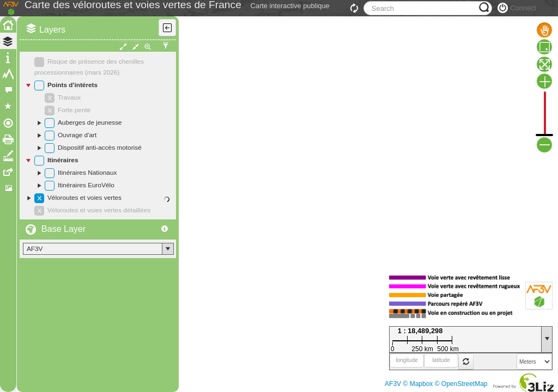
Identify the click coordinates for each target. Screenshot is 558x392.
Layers (52, 54)
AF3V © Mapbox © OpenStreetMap (436, 384)
